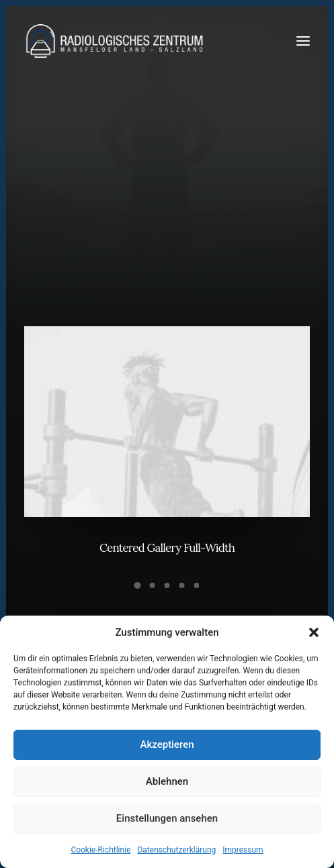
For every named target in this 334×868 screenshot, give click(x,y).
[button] (314, 632)
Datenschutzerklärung (176, 850)
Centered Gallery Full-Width (167, 549)
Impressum (243, 850)
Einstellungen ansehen (167, 818)
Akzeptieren (167, 744)
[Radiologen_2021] (116, 41)
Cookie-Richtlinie (100, 850)
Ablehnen (167, 781)
